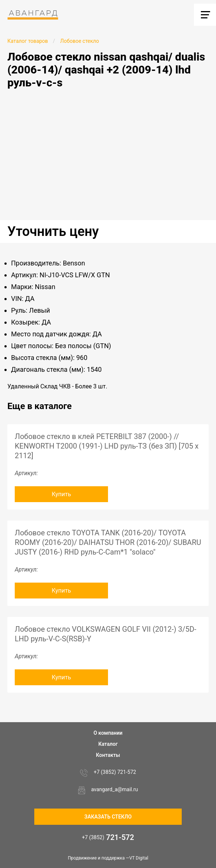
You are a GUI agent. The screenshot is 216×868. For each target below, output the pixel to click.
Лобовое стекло (79, 41)
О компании (108, 733)
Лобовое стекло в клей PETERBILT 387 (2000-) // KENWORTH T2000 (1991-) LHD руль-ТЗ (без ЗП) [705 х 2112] (107, 446)
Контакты (108, 755)
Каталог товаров (28, 41)
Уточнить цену (53, 231)
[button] (209, 103)
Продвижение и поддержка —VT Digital (108, 858)
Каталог (108, 744)
